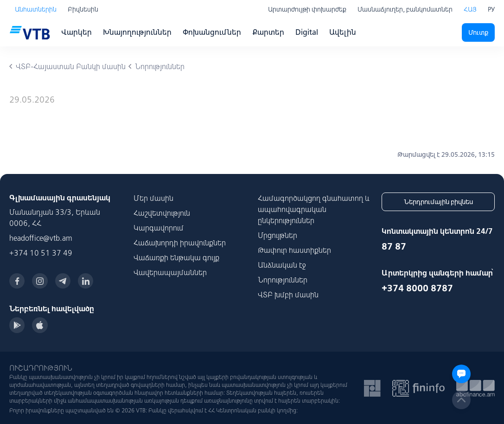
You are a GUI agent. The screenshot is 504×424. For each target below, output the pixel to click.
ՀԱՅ (470, 9)
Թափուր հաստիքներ (294, 250)
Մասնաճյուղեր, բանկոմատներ (405, 9)
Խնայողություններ (137, 32)
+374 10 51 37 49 (41, 253)
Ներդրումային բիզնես (438, 202)
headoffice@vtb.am (41, 238)
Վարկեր (77, 32)
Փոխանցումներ (212, 32)
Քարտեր (268, 32)
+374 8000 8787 (417, 288)
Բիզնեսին (83, 9)
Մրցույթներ (278, 235)
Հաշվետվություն (162, 213)
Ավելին (343, 32)
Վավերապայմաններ (170, 272)
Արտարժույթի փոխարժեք (307, 9)
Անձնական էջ (282, 265)
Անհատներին (36, 9)
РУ (491, 9)
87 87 (394, 246)
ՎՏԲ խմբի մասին (288, 295)
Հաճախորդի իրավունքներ (180, 243)
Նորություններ (283, 280)
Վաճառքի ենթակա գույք (176, 257)
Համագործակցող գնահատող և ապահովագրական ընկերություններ (314, 209)
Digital (307, 32)
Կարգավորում (159, 228)
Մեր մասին (153, 198)
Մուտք (478, 32)
